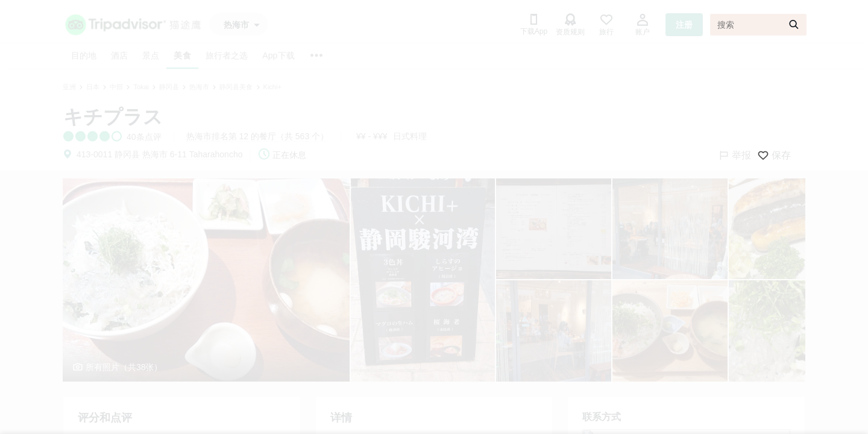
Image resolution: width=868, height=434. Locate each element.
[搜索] (758, 25)
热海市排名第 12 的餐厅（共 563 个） (258, 136)
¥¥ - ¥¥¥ (372, 136)
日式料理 (410, 136)
